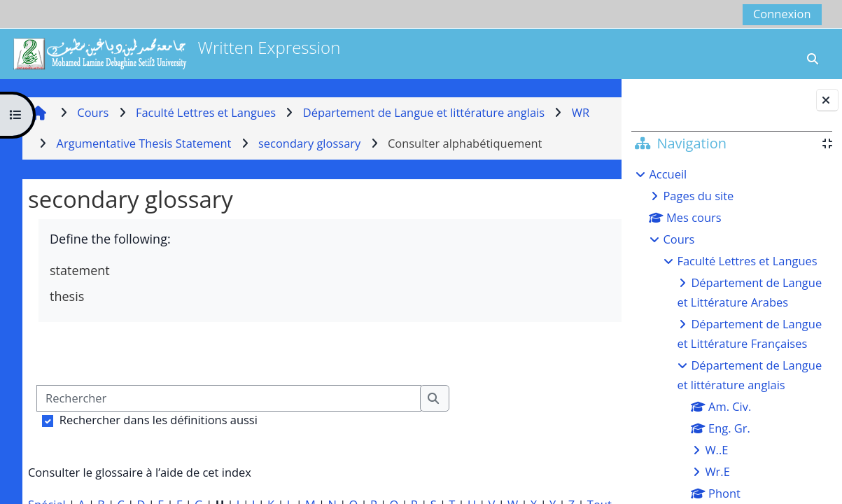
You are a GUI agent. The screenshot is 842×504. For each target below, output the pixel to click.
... (582, 353)
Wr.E (717, 471)
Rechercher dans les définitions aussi (159, 420)
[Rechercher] (229, 399)
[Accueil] (99, 52)
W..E (716, 450)
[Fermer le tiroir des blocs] (827, 100)
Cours (679, 239)
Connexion (782, 14)
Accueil (668, 174)
